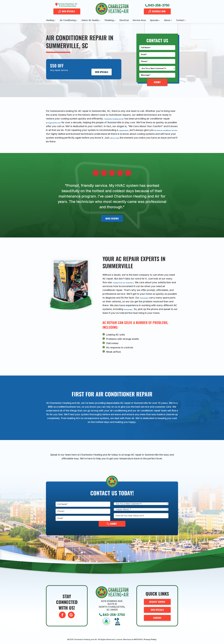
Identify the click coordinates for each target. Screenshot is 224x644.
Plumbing (109, 20)
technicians (168, 298)
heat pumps (167, 309)
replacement (152, 130)
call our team (164, 138)
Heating (50, 20)
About (167, 20)
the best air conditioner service (74, 134)
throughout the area (65, 122)
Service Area (139, 20)
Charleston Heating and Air (120, 119)
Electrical (124, 20)
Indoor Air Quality (90, 20)
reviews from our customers (129, 282)
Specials (154, 20)
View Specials (102, 72)
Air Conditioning (68, 20)
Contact (180, 20)
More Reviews (112, 219)
